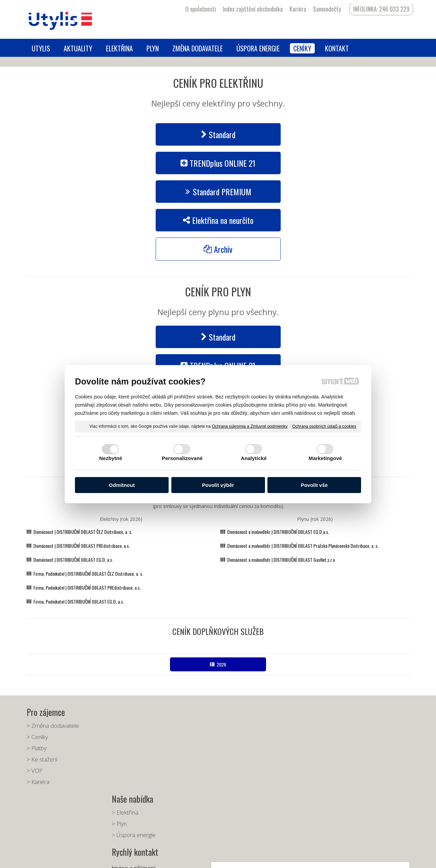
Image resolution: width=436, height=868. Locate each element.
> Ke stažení (42, 759)
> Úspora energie (136, 748)
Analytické (254, 458)
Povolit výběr (218, 485)
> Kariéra (38, 782)
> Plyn (121, 737)
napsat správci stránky (206, 858)
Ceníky (40, 737)
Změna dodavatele (55, 726)
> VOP (35, 771)
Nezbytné (111, 458)
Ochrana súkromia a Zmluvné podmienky (250, 426)
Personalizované (182, 458)
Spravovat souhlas (318, 858)
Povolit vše (314, 485)
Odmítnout (122, 485)
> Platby (37, 748)
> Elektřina (127, 726)
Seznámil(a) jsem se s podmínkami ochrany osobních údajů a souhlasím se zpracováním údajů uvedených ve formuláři (329, 803)
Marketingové (325, 458)
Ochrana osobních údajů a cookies (324, 426)
